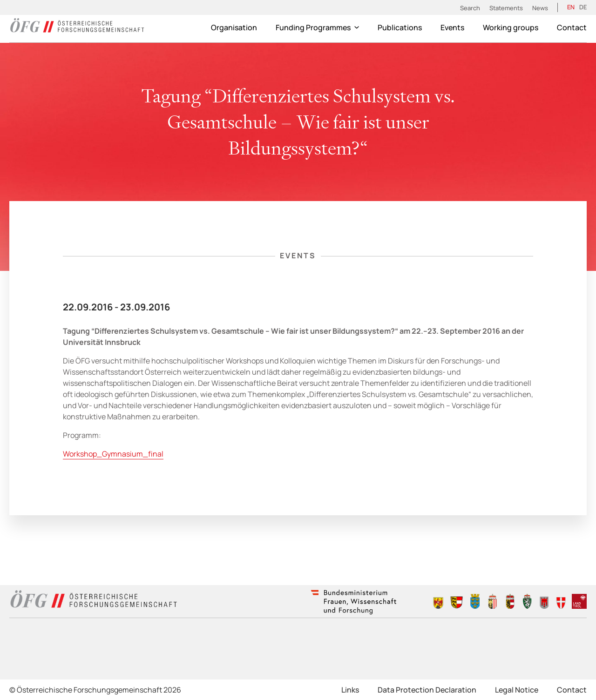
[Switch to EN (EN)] (571, 7)
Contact (572, 27)
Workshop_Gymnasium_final (113, 454)
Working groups (511, 27)
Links (350, 690)
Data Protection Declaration (427, 690)
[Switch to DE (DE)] (583, 7)
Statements (506, 8)
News (540, 8)
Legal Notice (517, 690)
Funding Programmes (317, 27)
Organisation (234, 27)
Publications (400, 27)
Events (452, 27)
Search (470, 8)
